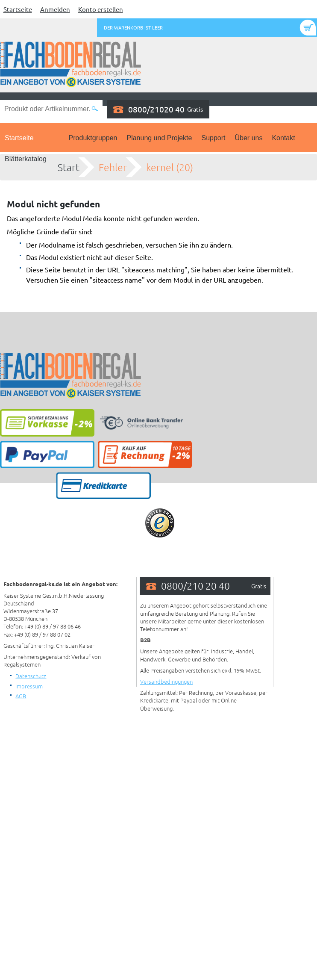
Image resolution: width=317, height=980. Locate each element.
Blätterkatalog (26, 159)
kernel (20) (170, 167)
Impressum (29, 686)
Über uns (249, 138)
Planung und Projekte (159, 138)
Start (69, 167)
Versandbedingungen (166, 681)
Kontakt (283, 138)
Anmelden (55, 9)
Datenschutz (31, 676)
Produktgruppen (93, 138)
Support (213, 138)
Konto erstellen (101, 9)
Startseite (18, 9)
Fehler (113, 167)
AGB (21, 696)
